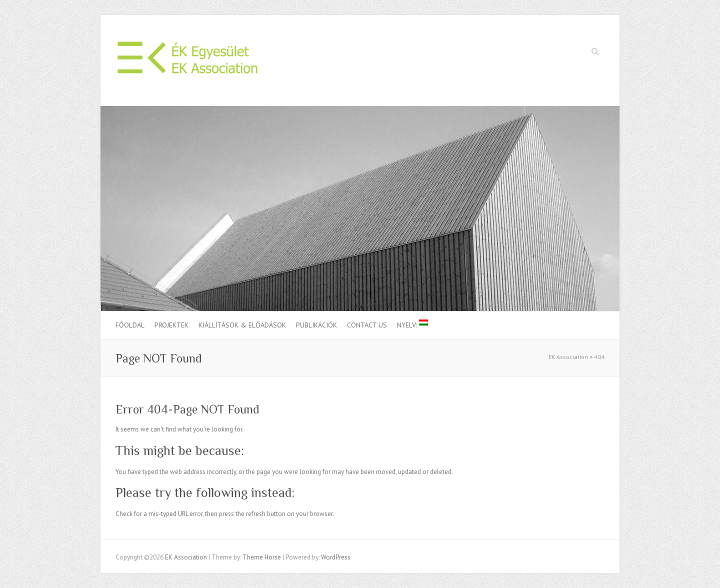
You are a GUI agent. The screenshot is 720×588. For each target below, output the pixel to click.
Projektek (171, 325)
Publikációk (316, 325)
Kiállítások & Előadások (242, 325)
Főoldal (130, 325)
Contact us (367, 325)
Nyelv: (412, 324)
